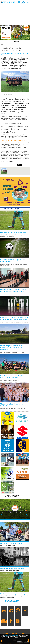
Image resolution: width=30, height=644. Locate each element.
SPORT (16, 43)
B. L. (12, 43)
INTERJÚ (24, 633)
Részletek (20, 641)
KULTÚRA (14, 633)
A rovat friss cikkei (11, 208)
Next (28, 516)
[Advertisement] (15, 16)
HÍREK (6, 633)
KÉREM (27, 641)
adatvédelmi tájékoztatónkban (11, 635)
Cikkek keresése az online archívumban (11, 601)
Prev (2, 516)
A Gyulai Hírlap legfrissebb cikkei (11, 496)
